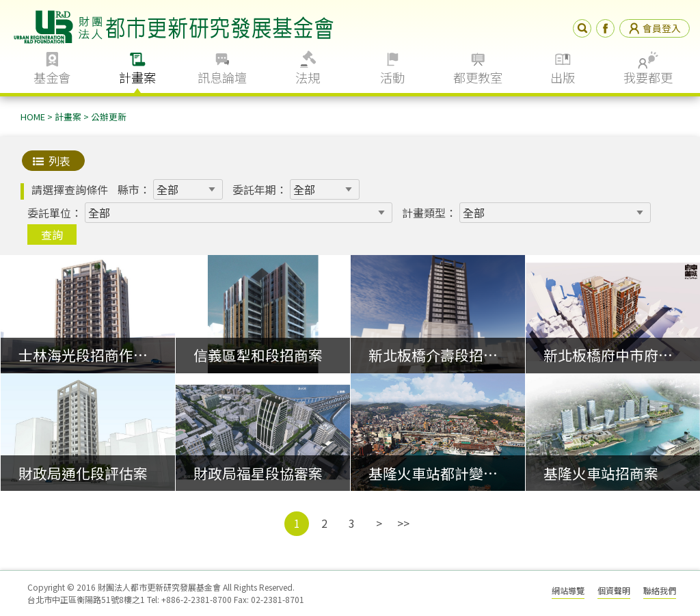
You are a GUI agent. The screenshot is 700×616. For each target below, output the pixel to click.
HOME (33, 117)
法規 (308, 77)
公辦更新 (109, 117)
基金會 (52, 77)
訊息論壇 (222, 77)
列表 (59, 161)
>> (403, 523)
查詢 (52, 235)
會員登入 (655, 28)
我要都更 (648, 77)
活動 (392, 77)
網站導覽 (568, 590)
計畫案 (137, 77)
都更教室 (478, 77)
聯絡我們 (660, 590)
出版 (563, 77)
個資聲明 (614, 590)
